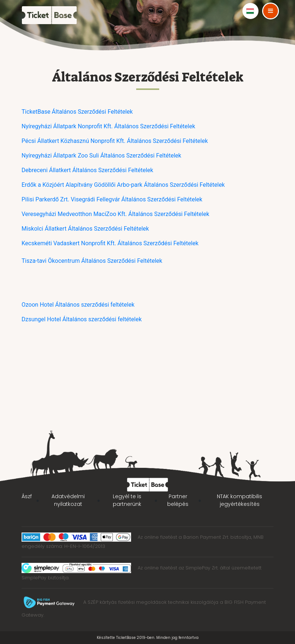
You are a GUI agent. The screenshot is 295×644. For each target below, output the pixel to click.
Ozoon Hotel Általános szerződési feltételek (78, 305)
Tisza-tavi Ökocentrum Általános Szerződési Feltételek (92, 261)
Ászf (27, 496)
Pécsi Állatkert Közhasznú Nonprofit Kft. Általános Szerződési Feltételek (115, 141)
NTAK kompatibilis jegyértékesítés (240, 500)
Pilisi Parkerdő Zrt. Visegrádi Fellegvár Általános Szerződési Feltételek (112, 199)
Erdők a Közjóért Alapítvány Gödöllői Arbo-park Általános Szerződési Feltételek (123, 185)
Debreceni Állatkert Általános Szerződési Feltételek (87, 170)
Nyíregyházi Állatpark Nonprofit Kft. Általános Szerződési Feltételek (108, 126)
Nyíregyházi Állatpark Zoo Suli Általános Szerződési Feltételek (101, 156)
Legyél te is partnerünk (127, 500)
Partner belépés (178, 500)
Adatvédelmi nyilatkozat (68, 500)
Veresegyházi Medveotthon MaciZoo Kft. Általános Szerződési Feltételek (115, 214)
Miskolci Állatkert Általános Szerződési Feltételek (85, 229)
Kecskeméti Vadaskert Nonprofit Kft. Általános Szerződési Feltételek (110, 243)
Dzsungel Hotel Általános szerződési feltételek (82, 319)
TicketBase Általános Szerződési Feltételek (77, 112)
